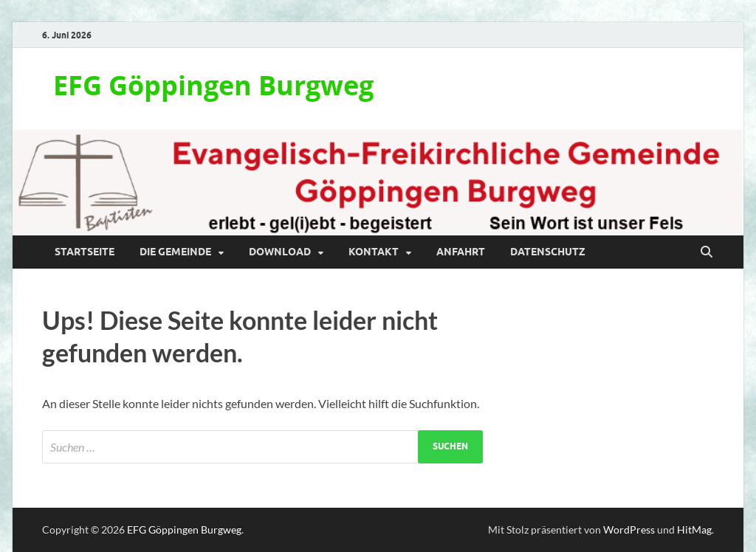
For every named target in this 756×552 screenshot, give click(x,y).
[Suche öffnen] (707, 252)
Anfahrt (461, 252)
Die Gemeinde (175, 252)
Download (280, 252)
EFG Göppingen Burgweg (213, 85)
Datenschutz (548, 252)
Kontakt (374, 252)
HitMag (694, 529)
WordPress (629, 529)
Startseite (85, 252)
